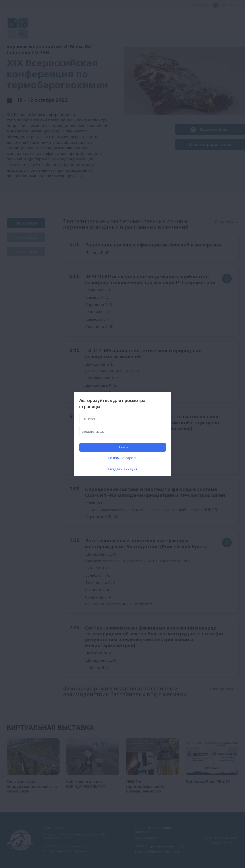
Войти (123, 447)
